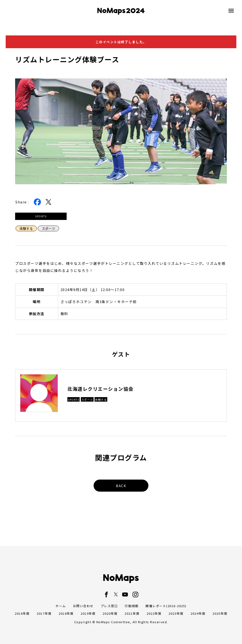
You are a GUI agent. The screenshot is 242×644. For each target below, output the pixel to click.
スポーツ (48, 228)
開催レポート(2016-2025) (166, 606)
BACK (121, 486)
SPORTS (41, 216)
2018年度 (66, 613)
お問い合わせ (83, 606)
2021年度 (132, 613)
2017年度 (44, 613)
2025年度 (220, 613)
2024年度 (198, 613)
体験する (26, 228)
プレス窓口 (109, 606)
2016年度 (22, 613)
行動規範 (132, 606)
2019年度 (88, 613)
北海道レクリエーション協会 (100, 389)
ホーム (61, 606)
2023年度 (176, 613)
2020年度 (110, 613)
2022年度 (154, 613)
